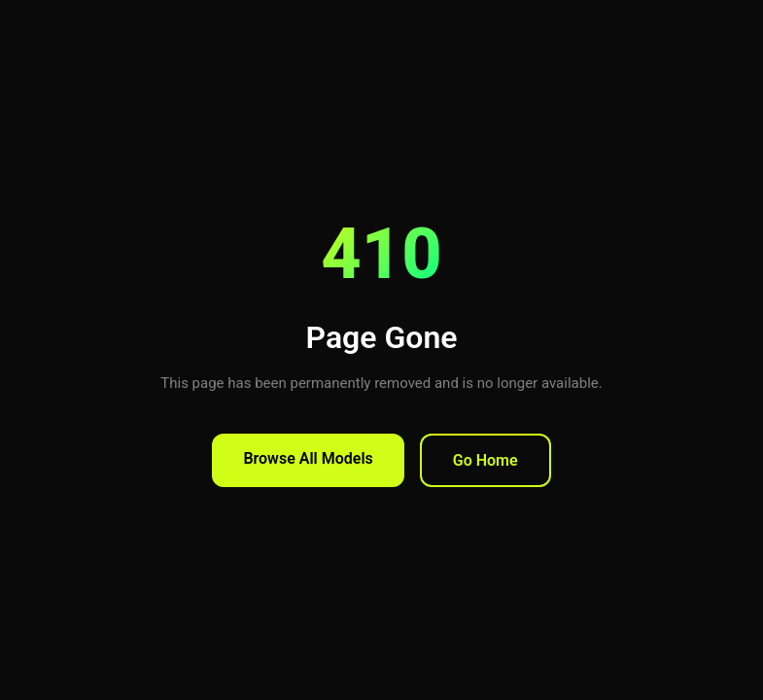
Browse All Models (308, 458)
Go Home (486, 460)
